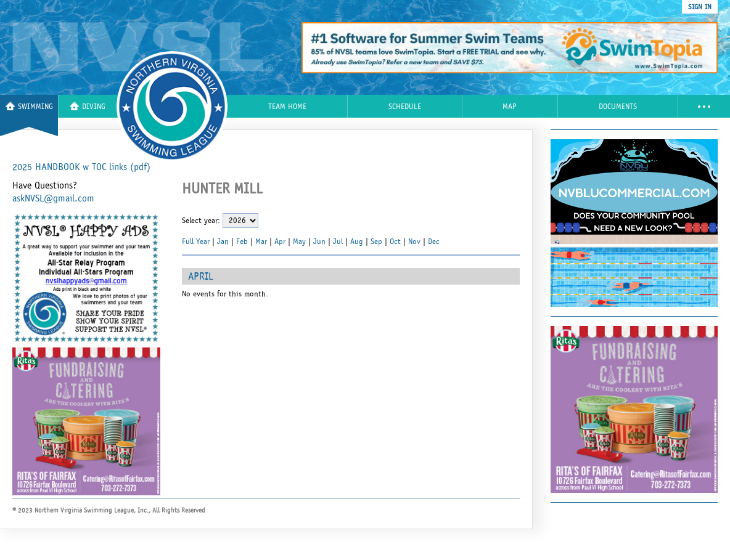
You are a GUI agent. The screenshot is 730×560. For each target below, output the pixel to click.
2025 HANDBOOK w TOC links (81, 167)
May (299, 241)
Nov (414, 241)
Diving (88, 106)
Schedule (405, 107)
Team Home (287, 107)
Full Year (196, 241)
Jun (319, 241)
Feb (242, 241)
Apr (280, 241)
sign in (700, 7)
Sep (376, 241)
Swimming (29, 106)
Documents (618, 107)
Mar (261, 241)
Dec (434, 241)
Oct (395, 241)
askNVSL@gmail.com (53, 198)
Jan (223, 241)
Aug (357, 241)
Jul (338, 241)
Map (510, 107)
